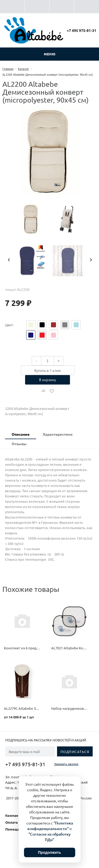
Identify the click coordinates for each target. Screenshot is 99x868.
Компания (14, 815)
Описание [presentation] (21, 434)
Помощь (12, 829)
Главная (8, 69)
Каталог (23, 69)
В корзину (48, 380)
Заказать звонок (66, 764)
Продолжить (49, 852)
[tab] (21, 434)
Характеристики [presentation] (58, 434)
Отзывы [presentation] (19, 444)
